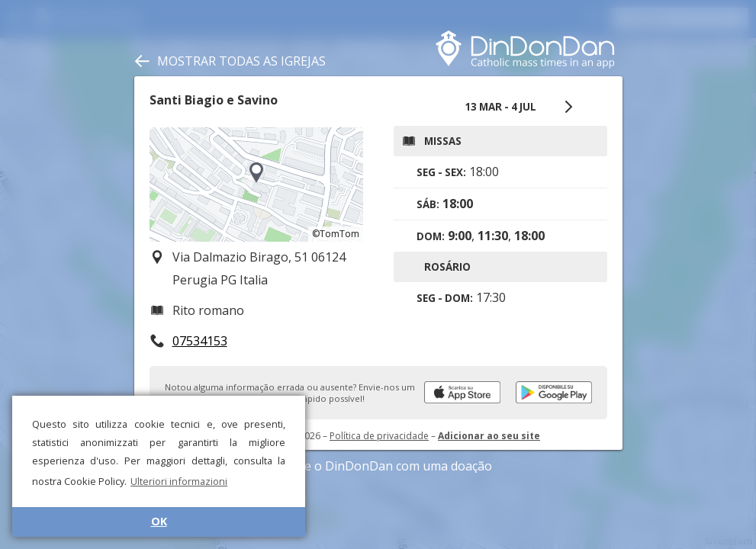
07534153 (200, 341)
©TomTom (336, 234)
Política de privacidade (379, 436)
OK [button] (159, 521)
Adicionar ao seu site (489, 436)
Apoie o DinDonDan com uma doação (378, 466)
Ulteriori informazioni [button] (179, 481)
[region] (256, 185)
